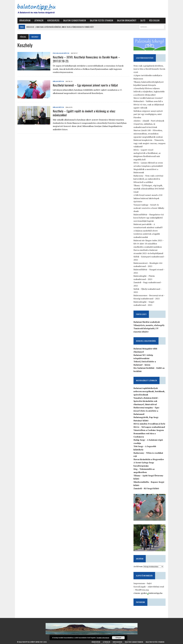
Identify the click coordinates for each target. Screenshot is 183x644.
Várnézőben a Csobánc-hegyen (149, 427)
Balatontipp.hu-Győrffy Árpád (29, 639)
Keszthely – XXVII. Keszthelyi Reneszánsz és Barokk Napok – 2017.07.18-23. (86, 59)
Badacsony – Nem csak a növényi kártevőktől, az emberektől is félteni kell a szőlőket (149, 176)
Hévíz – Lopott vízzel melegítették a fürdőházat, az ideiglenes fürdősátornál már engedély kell (150, 153)
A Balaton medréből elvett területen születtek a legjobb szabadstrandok (147, 231)
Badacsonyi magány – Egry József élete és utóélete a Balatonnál (147, 408)
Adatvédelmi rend (156, 584)
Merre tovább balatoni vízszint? (148, 98)
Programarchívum (61, 53)
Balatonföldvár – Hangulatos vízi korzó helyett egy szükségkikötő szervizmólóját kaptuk (149, 215)
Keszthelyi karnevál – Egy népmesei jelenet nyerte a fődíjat (85, 85)
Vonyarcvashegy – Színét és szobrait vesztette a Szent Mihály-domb (149, 205)
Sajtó (142, 20)
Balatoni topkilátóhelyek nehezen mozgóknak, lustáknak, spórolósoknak (149, 388)
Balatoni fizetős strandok (101, 20)
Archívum (138, 564)
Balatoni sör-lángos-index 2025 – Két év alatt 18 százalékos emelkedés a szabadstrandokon (149, 240)
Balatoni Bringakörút (126, 20)
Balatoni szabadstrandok (74, 20)
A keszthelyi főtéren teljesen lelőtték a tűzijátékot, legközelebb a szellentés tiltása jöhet (149, 92)
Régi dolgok (154, 20)
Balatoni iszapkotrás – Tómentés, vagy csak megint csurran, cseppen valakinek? (150, 143)
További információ (103, 638)
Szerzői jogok (140, 584)
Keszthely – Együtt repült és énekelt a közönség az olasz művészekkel (91, 111)
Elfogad (118, 638)
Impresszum (139, 581)
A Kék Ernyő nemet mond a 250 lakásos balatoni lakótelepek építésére (148, 195)
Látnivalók (39, 20)
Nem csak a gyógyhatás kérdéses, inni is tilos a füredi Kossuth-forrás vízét (150, 69)
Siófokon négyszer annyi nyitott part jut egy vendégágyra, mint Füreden (148, 114)
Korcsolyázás (53, 20)
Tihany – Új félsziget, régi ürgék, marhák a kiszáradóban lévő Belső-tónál (149, 185)
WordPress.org (141, 587)
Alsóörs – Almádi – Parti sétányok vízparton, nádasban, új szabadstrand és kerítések (149, 124)
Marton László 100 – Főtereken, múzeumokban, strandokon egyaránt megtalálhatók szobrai (148, 134)
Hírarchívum (25, 20)
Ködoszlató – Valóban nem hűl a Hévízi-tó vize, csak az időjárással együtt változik (149, 105)
